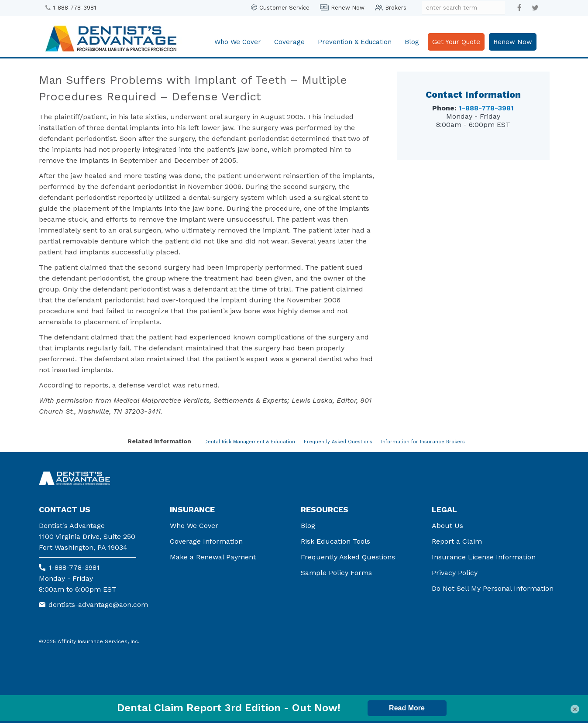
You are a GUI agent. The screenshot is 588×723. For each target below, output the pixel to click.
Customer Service (284, 8)
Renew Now (348, 8)
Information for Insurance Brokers (423, 442)
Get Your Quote (456, 42)
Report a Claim (457, 541)
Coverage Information (206, 541)
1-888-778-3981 (74, 8)
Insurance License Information (484, 557)
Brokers (396, 8)
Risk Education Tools (335, 541)
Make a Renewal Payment (213, 557)
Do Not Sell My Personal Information (493, 588)
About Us (447, 526)
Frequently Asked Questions (338, 442)
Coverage (289, 42)
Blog (412, 42)
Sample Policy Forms (336, 573)
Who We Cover (238, 42)
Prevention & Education (355, 42)
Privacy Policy (455, 573)
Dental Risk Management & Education (250, 442)
